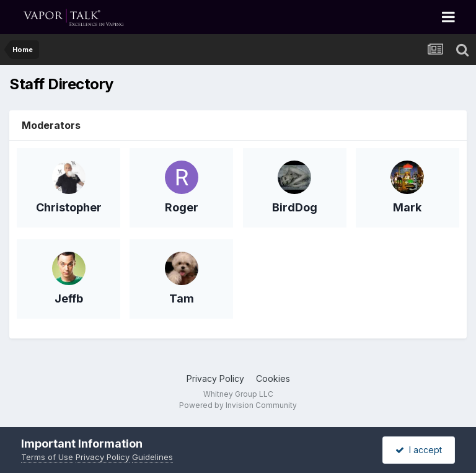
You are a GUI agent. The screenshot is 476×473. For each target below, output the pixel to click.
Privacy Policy (215, 378)
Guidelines (152, 457)
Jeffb (69, 298)
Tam (182, 298)
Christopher (69, 207)
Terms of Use (47, 457)
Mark (407, 207)
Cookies (273, 378)
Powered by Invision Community (238, 405)
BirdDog (295, 207)
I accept (419, 450)
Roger (182, 207)
